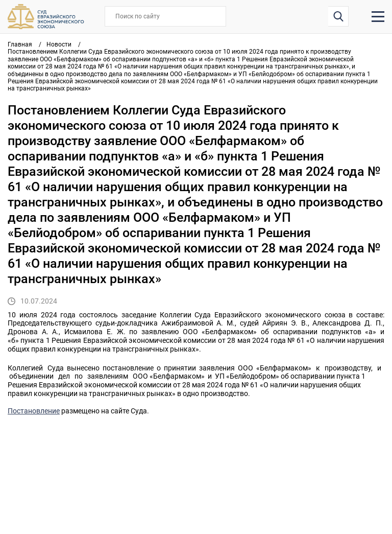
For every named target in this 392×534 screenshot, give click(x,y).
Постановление (34, 411)
